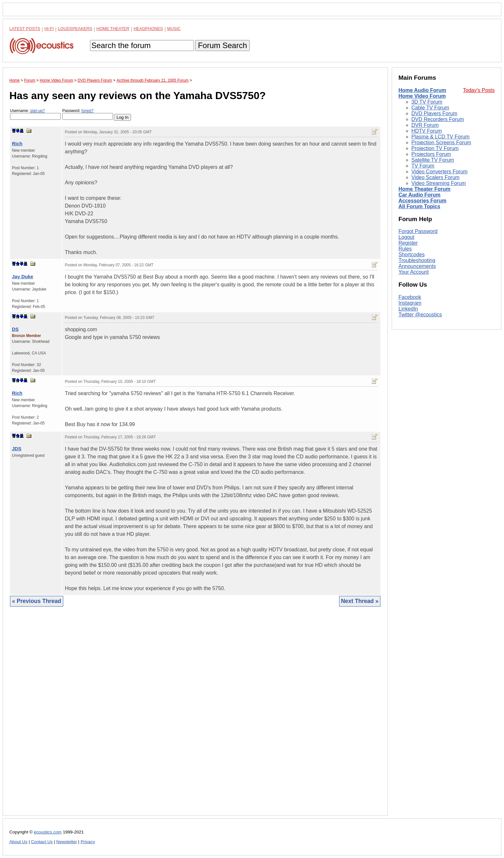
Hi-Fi (49, 29)
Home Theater (113, 29)
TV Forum (423, 166)
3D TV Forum (427, 102)
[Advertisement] (195, 716)
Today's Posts (479, 90)
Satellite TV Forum (433, 160)
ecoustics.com (48, 832)
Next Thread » (360, 601)
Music (174, 29)
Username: (35, 114)
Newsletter (66, 842)
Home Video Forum (422, 96)
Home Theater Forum (424, 189)
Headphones (148, 29)
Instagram (410, 303)
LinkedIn (408, 309)
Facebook (410, 297)
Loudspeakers (75, 29)
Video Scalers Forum (435, 177)
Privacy (88, 842)
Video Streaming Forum (439, 183)
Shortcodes (412, 255)
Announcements (417, 266)
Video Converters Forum (439, 172)
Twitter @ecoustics (420, 315)
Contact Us (42, 842)
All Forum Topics (419, 206)
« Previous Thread (37, 601)
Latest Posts (25, 29)
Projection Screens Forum (441, 143)
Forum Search (222, 45)
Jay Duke (23, 276)
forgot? (87, 111)
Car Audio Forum (419, 195)
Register (408, 243)
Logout (406, 237)
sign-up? (37, 111)
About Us (18, 842)
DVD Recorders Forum (438, 119)
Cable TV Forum (430, 108)
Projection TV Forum (435, 148)
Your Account (414, 272)
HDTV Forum (427, 131)
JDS (17, 449)
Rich (17, 143)
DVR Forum (425, 125)
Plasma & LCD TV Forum (440, 137)
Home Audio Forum (422, 90)
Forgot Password (418, 231)
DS (15, 329)
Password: (88, 114)
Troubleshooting (417, 260)
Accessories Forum (423, 201)
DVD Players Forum (434, 113)
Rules (405, 249)
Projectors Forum (431, 154)
